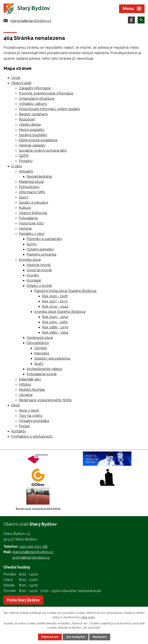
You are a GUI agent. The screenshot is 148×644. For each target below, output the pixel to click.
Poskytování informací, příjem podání (49, 109)
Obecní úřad (21, 83)
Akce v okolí (29, 410)
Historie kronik (39, 265)
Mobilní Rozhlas (32, 390)
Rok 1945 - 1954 (55, 317)
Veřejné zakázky (32, 145)
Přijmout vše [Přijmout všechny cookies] (50, 637)
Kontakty (19, 431)
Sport (24, 197)
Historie (25, 228)
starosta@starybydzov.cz (31, 21)
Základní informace (35, 88)
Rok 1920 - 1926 (55, 296)
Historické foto (31, 223)
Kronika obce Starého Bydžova (60, 312)
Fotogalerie (28, 218)
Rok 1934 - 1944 (55, 306)
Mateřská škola (31, 182)
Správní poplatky (33, 135)
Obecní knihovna (33, 213)
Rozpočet (27, 119)
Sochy (32, 244)
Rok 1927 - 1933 (55, 301)
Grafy (39, 364)
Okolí (15, 405)
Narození (42, 353)
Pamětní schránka (41, 254)
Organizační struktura (37, 98)
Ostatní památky (40, 249)
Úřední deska (30, 124)
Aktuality (26, 171)
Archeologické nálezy (44, 369)
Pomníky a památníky (44, 239)
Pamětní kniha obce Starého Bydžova (65, 291)
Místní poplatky (32, 130)
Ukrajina (26, 395)
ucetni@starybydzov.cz (31, 557)
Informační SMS (32, 192)
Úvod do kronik (39, 270)
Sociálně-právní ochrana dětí (43, 150)
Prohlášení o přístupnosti (32, 436)
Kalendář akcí (30, 379)
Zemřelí (41, 348)
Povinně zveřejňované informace (46, 93)
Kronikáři (34, 280)
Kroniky (33, 275)
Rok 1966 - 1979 (55, 327)
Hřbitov (25, 384)
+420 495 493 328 (33, 546)
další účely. (88, 617)
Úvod (16, 78)
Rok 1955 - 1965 (55, 322)
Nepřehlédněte (39, 176)
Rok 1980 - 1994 (55, 332)
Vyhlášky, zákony (33, 104)
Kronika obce (30, 260)
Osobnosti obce (40, 338)
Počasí (24, 426)
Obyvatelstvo (38, 343)
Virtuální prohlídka (34, 421)
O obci (17, 166)
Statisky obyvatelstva (52, 358)
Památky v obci (32, 234)
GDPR (24, 156)
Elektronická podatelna (38, 140)
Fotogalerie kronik (42, 374)
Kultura (25, 208)
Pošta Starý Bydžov (23, 600)
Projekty (26, 161)
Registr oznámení (33, 114)
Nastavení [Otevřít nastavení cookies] (100, 637)
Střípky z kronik (39, 286)
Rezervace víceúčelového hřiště (45, 400)
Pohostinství (29, 187)
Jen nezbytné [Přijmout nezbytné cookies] (76, 637)
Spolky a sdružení (33, 202)
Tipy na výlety (31, 416)
